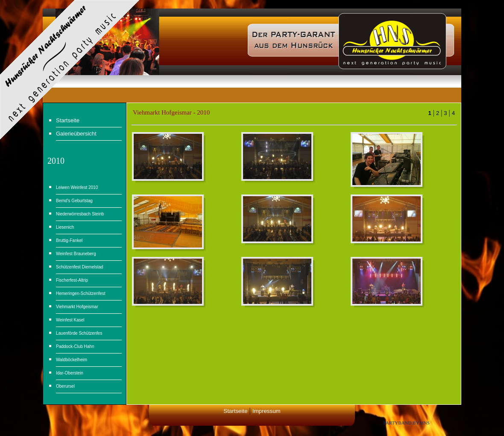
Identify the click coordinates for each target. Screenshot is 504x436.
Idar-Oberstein (70, 373)
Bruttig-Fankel (69, 240)
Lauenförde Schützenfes (79, 333)
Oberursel (65, 386)
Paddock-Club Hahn (75, 346)
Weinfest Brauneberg (76, 254)
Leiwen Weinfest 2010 (77, 187)
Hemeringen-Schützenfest (81, 293)
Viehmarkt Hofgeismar (77, 307)
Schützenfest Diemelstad (80, 267)
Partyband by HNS (407, 423)
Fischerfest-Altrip (72, 280)
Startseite (235, 411)
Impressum (267, 411)
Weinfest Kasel (70, 320)
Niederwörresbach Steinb (80, 214)
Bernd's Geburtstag (74, 201)
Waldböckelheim (72, 360)
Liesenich (65, 227)
